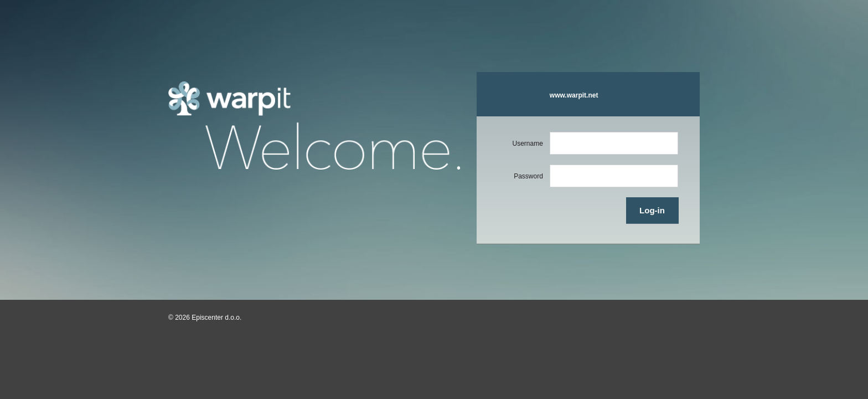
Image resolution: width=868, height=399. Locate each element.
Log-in (652, 210)
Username (527, 144)
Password (528, 176)
